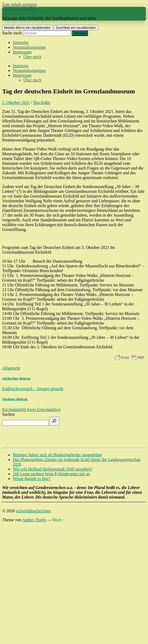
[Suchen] (54, 421)
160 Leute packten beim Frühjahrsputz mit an (51, 474)
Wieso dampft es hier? (32, 479)
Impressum (22, 52)
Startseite (21, 42)
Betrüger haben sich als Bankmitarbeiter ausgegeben (57, 455)
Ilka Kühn (42, 102)
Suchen (8, 414)
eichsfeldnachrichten (20, 9)
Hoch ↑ (59, 520)
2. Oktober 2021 (16, 102)
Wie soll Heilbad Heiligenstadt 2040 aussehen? (53, 469)
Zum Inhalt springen (19, 4)
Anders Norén (34, 520)
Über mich (32, 57)
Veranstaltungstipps (29, 47)
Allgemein (11, 368)
